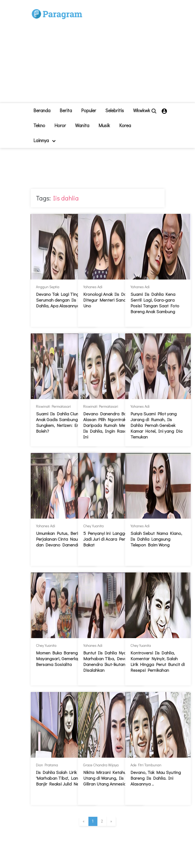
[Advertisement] (111, 53)
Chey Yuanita (93, 526)
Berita (66, 110)
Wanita (82, 125)
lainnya (44, 140)
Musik (104, 125)
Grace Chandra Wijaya (101, 765)
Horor (60, 125)
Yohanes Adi (93, 287)
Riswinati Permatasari (53, 406)
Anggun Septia (48, 287)
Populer (89, 110)
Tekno (39, 125)
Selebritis (115, 110)
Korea (125, 125)
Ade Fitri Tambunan (146, 765)
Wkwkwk (142, 110)
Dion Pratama (47, 765)
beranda (42, 110)
